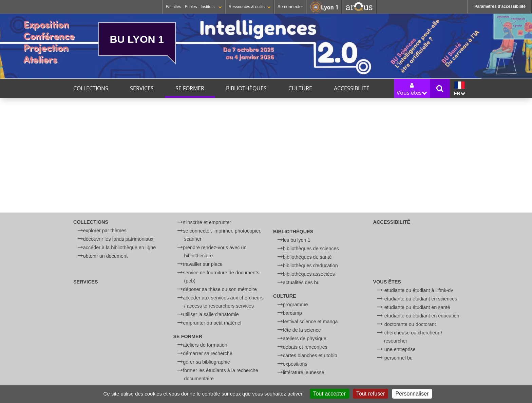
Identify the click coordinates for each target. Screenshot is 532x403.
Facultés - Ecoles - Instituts (194, 7)
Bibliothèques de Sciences (311, 249)
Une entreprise (400, 349)
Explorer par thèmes (105, 231)
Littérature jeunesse (304, 372)
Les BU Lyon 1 (297, 240)
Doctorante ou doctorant (410, 324)
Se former (190, 88)
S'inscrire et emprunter (207, 222)
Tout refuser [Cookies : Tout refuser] (370, 394)
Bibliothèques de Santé (307, 257)
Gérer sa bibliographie (206, 362)
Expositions (295, 364)
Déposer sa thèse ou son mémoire (220, 289)
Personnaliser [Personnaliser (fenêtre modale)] (412, 394)
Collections (91, 88)
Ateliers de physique (305, 338)
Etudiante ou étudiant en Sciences (421, 299)
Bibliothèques (246, 88)
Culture (300, 88)
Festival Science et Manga (310, 322)
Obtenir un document (105, 256)
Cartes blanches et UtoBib (310, 355)
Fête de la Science (302, 330)
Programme (296, 305)
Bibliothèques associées (309, 274)
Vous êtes (387, 282)
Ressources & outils (250, 7)
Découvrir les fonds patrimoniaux (118, 239)
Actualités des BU (301, 282)
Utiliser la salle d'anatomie (211, 314)
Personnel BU (398, 358)
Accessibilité (352, 88)
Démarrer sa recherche (208, 353)
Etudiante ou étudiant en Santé (417, 307)
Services (142, 88)
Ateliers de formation (205, 345)
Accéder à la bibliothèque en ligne (119, 248)
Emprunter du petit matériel (212, 323)
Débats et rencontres (305, 347)
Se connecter (290, 7)
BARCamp (292, 313)
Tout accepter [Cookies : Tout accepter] (329, 394)
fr (460, 89)
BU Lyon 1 (137, 39)
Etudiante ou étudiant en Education (422, 316)
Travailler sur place (203, 264)
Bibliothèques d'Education (310, 265)
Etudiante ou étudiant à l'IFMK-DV (419, 290)
